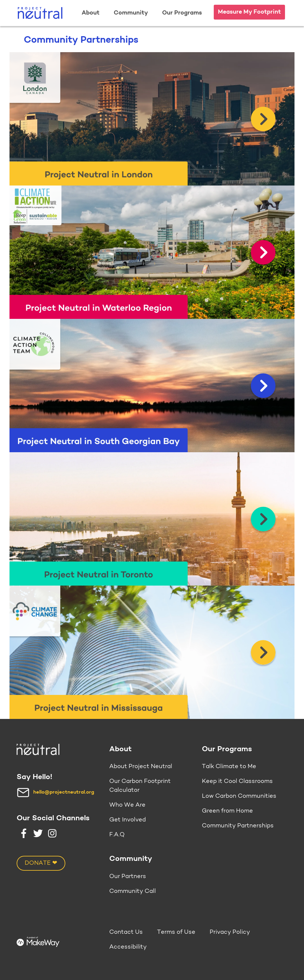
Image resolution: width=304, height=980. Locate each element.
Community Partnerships (238, 826)
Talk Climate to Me (229, 767)
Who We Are (127, 805)
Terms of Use (176, 932)
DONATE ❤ (41, 863)
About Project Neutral (141, 767)
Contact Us (126, 932)
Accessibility (128, 947)
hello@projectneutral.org (64, 792)
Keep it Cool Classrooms (237, 781)
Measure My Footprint (249, 12)
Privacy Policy (230, 932)
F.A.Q (117, 835)
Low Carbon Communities (239, 796)
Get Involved (128, 820)
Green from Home (227, 811)
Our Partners (128, 877)
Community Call (133, 891)
